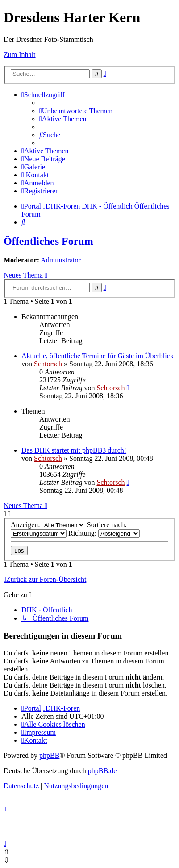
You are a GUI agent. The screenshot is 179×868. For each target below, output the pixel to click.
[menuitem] (76, 111)
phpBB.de (102, 771)
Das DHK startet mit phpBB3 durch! (74, 450)
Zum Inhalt (20, 55)
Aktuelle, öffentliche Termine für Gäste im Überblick (98, 356)
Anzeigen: (48, 525)
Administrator (61, 260)
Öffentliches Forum (48, 241)
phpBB (49, 755)
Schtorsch (48, 364)
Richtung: (104, 533)
